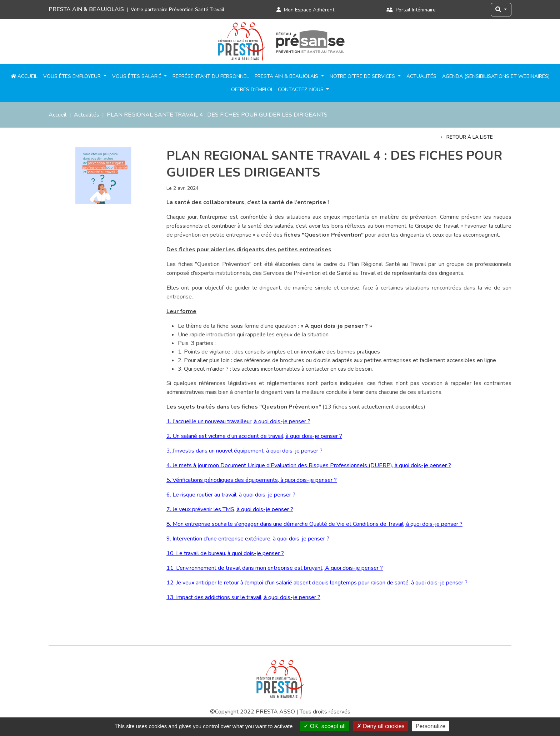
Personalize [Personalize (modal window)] (431, 726)
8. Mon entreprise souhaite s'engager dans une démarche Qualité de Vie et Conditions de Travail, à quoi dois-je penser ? (314, 524)
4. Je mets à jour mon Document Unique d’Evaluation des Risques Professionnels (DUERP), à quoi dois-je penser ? (309, 465)
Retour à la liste (469, 137)
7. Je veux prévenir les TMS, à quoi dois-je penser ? (230, 509)
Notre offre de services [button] (363, 76)
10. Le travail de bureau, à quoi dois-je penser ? (225, 553)
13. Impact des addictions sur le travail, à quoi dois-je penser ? (243, 597)
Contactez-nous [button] (301, 90)
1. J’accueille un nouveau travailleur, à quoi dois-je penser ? (238, 421)
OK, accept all (324, 726)
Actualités (421, 76)
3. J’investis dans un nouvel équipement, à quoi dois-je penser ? (244, 451)
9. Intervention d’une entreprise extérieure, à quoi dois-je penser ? (248, 539)
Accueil (24, 76)
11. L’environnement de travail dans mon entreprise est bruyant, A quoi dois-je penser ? (275, 568)
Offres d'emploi (252, 90)
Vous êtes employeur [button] (73, 76)
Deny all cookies (381, 726)
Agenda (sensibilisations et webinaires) (496, 76)
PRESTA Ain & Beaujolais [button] (287, 76)
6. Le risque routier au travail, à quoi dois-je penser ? (231, 495)
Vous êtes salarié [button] (137, 76)
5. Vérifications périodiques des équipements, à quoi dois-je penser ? (252, 480)
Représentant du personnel (211, 76)
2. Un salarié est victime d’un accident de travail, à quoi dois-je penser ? (254, 436)
